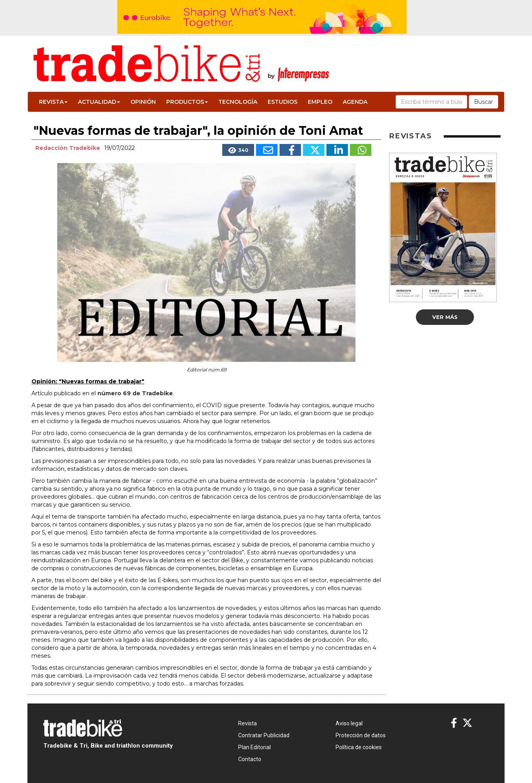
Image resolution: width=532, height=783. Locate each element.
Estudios (283, 102)
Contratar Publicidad (264, 735)
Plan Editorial (254, 747)
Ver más (445, 317)
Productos (187, 102)
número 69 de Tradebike (135, 393)
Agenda (355, 102)
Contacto (250, 759)
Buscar (483, 102)
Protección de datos (361, 735)
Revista (53, 102)
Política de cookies (359, 747)
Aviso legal (349, 723)
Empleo (320, 102)
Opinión (143, 102)
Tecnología (238, 102)
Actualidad (99, 102)
